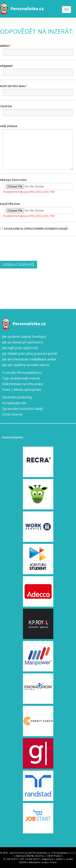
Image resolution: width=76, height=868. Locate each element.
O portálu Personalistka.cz (22, 373)
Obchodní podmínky (17, 397)
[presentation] (31, 248)
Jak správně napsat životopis (24, 337)
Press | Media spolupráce (22, 390)
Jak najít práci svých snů (20, 348)
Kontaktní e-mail (13, 86)
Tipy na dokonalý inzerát (21, 378)
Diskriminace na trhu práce (23, 384)
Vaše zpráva (9, 126)
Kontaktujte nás (14, 403)
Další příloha (10, 204)
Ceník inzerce (12, 414)
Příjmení (6, 66)
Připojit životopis (13, 180)
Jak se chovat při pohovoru (22, 342)
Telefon (6, 106)
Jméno (4, 46)
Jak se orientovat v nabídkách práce (29, 359)
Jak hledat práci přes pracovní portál (30, 354)
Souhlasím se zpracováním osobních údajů (34, 229)
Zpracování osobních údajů (23, 409)
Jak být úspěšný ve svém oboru (26, 365)
